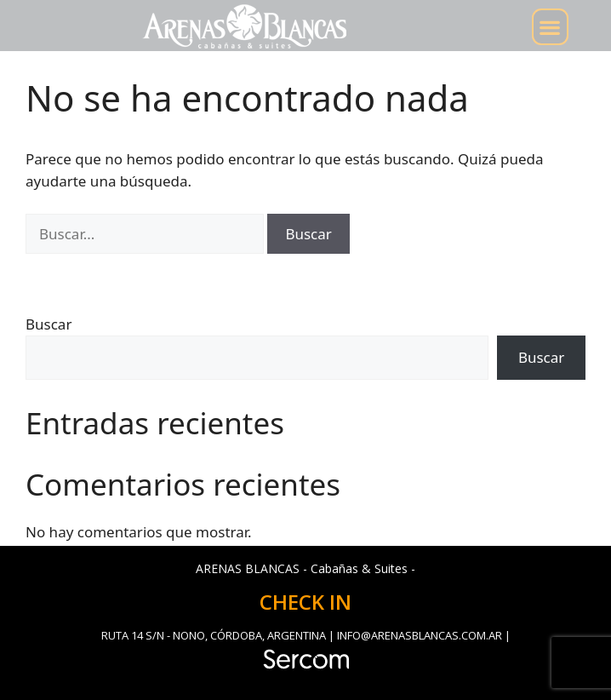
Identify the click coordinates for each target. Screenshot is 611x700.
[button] (550, 27)
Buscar (49, 324)
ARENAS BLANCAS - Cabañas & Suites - (305, 568)
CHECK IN (305, 602)
